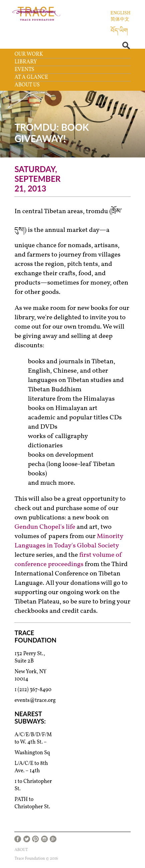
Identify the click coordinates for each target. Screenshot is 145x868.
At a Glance (31, 77)
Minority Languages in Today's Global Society (69, 541)
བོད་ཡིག (119, 31)
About (21, 850)
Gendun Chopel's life (45, 527)
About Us (27, 85)
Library (26, 62)
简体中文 (120, 20)
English (121, 13)
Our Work (29, 54)
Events (24, 70)
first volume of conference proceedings (68, 560)
